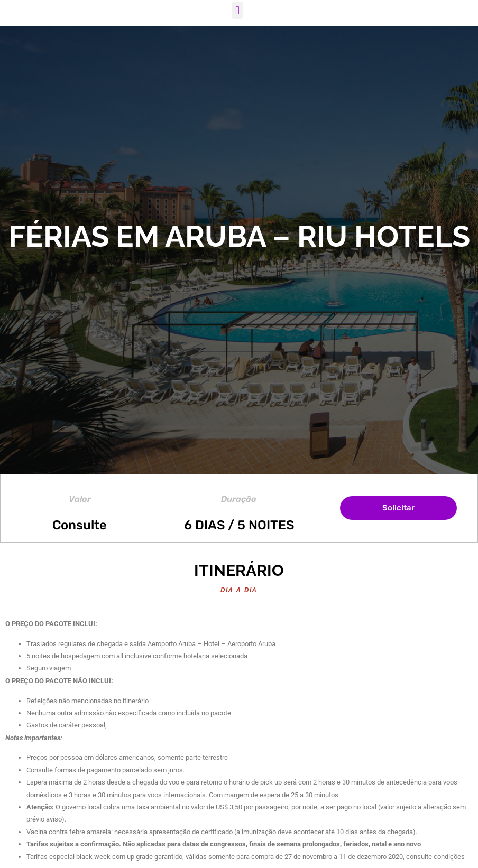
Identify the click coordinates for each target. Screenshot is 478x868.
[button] (237, 10)
